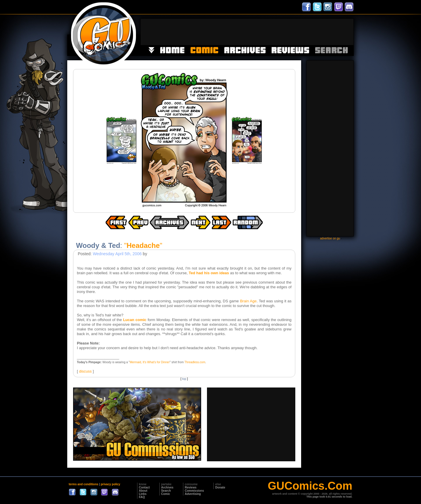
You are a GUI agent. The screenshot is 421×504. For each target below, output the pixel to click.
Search (166, 491)
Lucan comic (135, 320)
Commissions (194, 491)
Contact (144, 487)
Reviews (191, 487)
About (143, 491)
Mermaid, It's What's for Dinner (150, 362)
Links (143, 494)
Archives (167, 487)
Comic (166, 494)
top (184, 379)
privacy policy (110, 484)
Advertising (193, 494)
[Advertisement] (247, 32)
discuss (85, 371)
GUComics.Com (310, 486)
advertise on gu (330, 238)
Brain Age (248, 301)
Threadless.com (195, 362)
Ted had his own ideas (209, 273)
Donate (220, 487)
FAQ (142, 497)
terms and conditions (83, 484)
